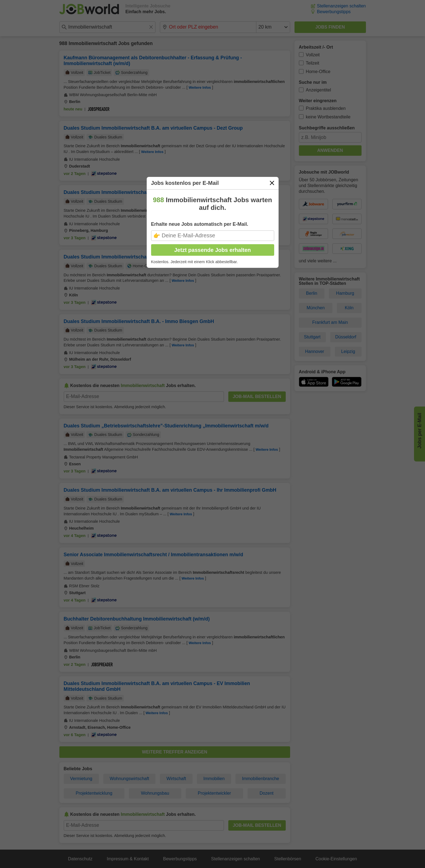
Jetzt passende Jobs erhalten (213, 250)
